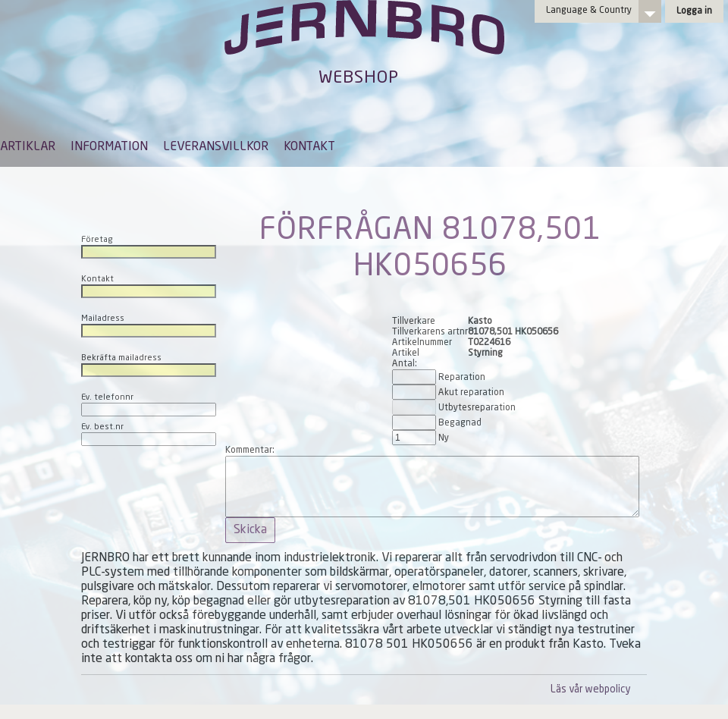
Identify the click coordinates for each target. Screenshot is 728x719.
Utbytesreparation (477, 408)
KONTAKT (309, 147)
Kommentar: (250, 451)
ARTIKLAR (28, 147)
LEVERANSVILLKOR (216, 147)
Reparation (462, 378)
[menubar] (168, 159)
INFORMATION (109, 147)
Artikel (406, 353)
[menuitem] (28, 154)
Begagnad (460, 423)
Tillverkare (414, 322)
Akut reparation (471, 393)
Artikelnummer (422, 343)
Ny (444, 438)
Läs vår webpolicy (590, 690)
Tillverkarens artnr (430, 332)
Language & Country (589, 11)
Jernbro (364, 42)
